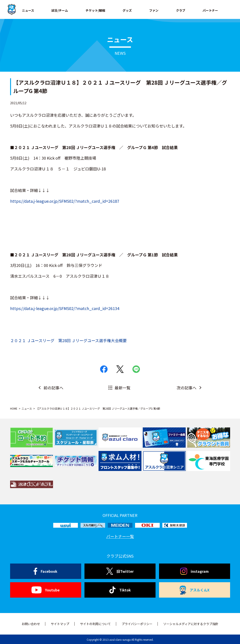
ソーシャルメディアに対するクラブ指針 (191, 624)
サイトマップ (60, 624)
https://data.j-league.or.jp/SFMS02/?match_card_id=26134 (65, 308)
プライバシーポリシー (137, 624)
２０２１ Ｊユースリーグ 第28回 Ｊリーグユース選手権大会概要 (68, 340)
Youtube (45, 590)
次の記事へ (187, 388)
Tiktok (120, 590)
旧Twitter (120, 571)
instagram (194, 571)
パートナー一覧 (120, 536)
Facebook (46, 571)
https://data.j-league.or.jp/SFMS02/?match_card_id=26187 (65, 201)
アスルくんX (194, 590)
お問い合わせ (31, 624)
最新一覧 (123, 388)
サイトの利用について (95, 624)
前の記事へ (53, 388)
